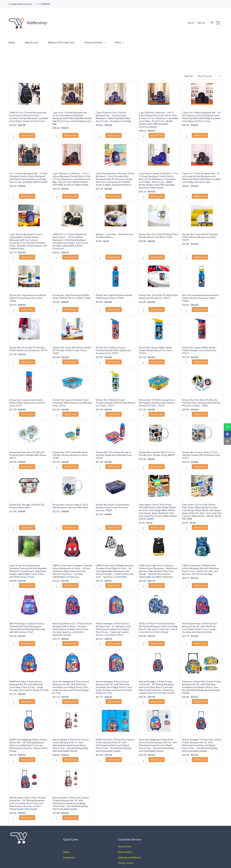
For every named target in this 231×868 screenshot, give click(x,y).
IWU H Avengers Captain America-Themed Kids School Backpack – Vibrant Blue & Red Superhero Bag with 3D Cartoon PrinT (27, 622)
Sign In (191, 20)
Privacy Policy (126, 857)
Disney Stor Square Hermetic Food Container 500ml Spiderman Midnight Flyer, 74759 (72, 396)
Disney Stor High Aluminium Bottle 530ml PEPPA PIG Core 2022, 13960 (72, 290)
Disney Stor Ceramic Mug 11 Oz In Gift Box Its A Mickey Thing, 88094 (157, 447)
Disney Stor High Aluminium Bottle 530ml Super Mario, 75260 (114, 290)
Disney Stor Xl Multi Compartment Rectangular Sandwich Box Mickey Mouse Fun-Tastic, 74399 (157, 396)
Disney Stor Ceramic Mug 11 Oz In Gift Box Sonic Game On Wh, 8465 (70, 500)
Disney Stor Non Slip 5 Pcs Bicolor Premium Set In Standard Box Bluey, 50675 (28, 449)
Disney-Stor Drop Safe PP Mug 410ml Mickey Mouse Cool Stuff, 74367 (158, 229)
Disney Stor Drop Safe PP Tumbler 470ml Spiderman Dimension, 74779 (28, 343)
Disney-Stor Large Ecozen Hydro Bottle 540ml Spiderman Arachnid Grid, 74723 (27, 396)
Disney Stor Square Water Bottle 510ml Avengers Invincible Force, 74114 (199, 344)
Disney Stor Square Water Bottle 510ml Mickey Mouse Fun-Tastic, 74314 (156, 344)
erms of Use (125, 840)
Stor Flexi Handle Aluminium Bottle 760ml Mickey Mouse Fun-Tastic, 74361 (201, 292)
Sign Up (201, 20)
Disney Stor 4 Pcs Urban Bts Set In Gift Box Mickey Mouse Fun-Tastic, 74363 (70, 449)
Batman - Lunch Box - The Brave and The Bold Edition (114, 229)
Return (122, 846)
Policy (129, 846)
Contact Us (69, 851)
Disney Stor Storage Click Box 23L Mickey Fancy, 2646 (27, 500)
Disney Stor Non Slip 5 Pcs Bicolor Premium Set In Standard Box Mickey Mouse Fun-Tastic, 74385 (201, 396)
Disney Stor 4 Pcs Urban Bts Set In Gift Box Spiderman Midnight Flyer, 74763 (114, 449)
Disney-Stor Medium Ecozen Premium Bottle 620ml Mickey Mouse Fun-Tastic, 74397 (115, 396)
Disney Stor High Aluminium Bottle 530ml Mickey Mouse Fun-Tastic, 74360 (28, 292)
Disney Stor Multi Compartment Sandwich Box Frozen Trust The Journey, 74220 (112, 501)
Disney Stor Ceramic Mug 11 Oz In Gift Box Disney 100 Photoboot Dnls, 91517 (201, 449)
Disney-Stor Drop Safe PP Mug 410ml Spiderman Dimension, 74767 (158, 290)
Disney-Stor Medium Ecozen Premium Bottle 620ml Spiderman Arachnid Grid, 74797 (113, 344)
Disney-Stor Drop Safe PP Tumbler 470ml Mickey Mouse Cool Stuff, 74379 (200, 231)
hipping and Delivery (130, 851)
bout (67, 846)
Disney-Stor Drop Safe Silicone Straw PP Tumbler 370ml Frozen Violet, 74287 (72, 344)
